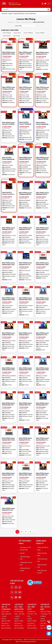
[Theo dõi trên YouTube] (20, 597)
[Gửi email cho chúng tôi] (20, 592)
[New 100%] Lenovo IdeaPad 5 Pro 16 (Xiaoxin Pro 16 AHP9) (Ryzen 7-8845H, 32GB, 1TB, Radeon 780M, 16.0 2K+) (42, 334)
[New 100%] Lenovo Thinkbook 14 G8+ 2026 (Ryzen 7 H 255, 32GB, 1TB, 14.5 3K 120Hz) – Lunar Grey (26, 88)
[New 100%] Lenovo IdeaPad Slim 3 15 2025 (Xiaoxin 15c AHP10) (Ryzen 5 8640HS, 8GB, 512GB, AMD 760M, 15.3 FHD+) (25, 404)
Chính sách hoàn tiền (42, 560)
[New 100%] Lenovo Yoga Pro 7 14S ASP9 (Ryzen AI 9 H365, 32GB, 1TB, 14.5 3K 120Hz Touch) (26, 53)
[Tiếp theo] (35, 531)
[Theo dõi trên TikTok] (20, 587)
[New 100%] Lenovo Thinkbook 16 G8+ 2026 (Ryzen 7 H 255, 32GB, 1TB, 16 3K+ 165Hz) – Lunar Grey (9, 88)
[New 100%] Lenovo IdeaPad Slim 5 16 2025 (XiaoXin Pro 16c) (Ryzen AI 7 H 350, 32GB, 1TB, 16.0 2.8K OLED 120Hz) (9, 474)
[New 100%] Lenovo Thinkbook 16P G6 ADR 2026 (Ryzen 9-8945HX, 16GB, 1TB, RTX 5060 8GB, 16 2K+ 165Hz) (43, 158)
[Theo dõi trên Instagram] (16, 587)
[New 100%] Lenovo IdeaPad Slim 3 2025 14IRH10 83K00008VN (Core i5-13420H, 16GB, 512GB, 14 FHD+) (43, 299)
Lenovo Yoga (16, 36)
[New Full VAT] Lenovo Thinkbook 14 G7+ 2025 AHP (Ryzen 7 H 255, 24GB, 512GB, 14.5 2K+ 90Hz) (25, 123)
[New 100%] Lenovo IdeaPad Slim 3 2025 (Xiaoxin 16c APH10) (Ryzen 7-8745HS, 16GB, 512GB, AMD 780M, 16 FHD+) (26, 299)
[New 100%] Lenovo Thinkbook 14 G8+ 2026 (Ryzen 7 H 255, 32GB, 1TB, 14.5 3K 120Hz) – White (43, 88)
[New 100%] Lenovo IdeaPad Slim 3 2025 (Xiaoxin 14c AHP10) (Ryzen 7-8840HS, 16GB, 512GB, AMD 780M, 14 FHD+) (9, 264)
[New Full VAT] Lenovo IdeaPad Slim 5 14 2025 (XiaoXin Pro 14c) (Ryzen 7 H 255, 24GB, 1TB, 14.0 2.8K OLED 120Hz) (43, 123)
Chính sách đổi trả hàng (43, 549)
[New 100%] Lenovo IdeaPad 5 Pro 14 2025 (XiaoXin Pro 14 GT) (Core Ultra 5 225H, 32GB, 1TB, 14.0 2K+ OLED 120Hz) (26, 264)
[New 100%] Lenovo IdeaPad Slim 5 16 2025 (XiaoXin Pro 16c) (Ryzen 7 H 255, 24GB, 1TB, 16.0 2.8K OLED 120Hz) (9, 404)
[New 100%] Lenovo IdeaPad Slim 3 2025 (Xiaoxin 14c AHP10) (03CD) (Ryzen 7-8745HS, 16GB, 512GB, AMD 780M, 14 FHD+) (9, 53)
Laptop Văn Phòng (19, 14)
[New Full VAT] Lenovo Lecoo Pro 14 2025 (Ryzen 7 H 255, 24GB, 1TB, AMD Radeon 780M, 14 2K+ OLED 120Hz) (9, 193)
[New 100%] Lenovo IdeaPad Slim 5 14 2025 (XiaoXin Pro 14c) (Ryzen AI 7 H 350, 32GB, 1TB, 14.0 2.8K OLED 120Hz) (43, 229)
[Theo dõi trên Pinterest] (16, 597)
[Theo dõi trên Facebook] (12, 587)
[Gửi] (48, 9)
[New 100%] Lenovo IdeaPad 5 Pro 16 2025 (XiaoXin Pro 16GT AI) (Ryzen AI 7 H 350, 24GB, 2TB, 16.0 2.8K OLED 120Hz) (9, 229)
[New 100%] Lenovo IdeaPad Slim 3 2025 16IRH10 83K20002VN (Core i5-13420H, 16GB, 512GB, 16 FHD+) (9, 299)
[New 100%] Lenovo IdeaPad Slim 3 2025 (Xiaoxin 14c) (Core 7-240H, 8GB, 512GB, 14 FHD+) (9, 439)
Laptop (10, 14)
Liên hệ (22, 553)
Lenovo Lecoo (17, 33)
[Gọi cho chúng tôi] (12, 597)
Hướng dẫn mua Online (25, 569)
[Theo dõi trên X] (12, 592)
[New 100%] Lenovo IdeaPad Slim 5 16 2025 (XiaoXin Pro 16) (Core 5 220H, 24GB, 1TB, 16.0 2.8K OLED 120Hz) (43, 474)
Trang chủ (4, 14)
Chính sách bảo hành (42, 554)
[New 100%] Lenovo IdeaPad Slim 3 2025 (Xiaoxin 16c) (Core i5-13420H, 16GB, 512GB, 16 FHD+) (26, 474)
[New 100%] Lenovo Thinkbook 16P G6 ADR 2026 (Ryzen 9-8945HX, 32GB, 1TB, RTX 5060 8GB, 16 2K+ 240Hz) (26, 194)
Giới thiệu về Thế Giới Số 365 (25, 549)
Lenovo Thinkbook (28, 33)
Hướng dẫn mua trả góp (26, 564)
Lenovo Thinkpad (40, 33)
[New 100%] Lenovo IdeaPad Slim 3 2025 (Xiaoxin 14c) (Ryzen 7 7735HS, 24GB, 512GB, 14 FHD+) (43, 369)
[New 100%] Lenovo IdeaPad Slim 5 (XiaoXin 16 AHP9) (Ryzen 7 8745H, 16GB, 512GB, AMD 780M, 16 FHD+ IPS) (25, 334)
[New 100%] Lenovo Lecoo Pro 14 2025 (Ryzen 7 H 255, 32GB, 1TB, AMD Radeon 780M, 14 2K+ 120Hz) (8, 123)
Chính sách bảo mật (42, 566)
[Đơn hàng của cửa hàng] (26, 26)
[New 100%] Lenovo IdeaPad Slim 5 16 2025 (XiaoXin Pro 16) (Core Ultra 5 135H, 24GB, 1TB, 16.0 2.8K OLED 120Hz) (26, 158)
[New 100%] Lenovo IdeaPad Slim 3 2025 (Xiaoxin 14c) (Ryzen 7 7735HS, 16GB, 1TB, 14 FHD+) (26, 369)
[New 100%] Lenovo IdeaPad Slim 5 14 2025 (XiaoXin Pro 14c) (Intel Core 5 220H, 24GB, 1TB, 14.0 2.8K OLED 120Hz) (42, 404)
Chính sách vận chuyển (42, 572)
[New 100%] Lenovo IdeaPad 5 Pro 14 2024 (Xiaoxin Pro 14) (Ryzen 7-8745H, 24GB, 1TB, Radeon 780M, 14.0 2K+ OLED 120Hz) (43, 53)
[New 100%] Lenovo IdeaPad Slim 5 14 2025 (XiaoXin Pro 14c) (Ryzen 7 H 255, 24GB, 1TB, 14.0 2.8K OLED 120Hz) (9, 334)
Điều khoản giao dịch (25, 558)
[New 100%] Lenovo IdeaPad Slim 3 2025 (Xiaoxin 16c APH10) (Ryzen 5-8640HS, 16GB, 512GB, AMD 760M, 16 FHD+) (9, 369)
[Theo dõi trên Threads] (16, 592)
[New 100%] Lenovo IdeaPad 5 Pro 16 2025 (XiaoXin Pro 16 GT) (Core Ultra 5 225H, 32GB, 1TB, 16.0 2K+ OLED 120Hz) (26, 439)
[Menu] (49, 4)
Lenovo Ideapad (7, 33)
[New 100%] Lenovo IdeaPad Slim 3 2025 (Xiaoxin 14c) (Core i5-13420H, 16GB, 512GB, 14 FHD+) (43, 264)
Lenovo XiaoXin (7, 36)
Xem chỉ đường (6, 628)
